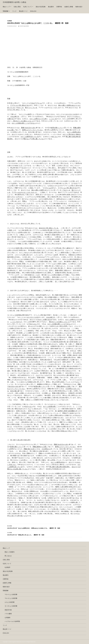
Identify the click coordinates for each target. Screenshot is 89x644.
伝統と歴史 (17, 7)
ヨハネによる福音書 (11, 606)
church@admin (24, 26)
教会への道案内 (10, 552)
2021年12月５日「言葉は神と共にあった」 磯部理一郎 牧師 (45, 534)
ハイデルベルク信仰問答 (12, 621)
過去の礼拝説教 (41, 7)
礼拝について (27, 7)
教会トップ (6, 7)
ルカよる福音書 (10, 602)
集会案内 (51, 7)
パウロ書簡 (8, 614)
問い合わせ (8, 556)
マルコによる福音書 (11, 598)
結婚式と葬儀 (69, 7)
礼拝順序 (7, 567)
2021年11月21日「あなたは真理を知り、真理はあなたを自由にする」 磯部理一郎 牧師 (45, 527)
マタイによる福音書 (11, 594)
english (33, 11)
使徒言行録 (8, 610)
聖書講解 (6, 11)
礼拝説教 (10, 21)
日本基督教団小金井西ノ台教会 (15, 2)
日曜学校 (59, 7)
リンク (14, 11)
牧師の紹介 (79, 7)
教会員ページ (23, 11)
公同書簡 (7, 618)
